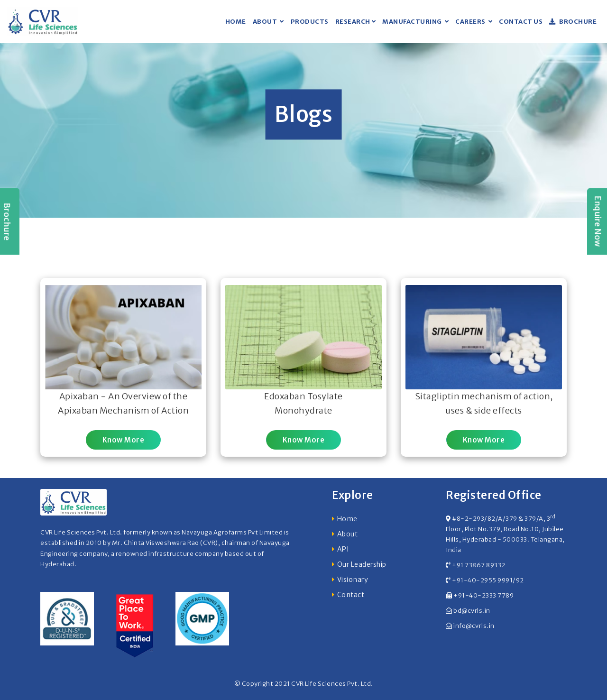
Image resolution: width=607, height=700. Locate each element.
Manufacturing (413, 22)
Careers (471, 22)
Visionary (353, 580)
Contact (351, 595)
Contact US (521, 22)
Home (236, 22)
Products (310, 22)
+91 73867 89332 (479, 565)
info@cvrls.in (474, 626)
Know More (124, 440)
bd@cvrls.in (472, 611)
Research (353, 22)
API (343, 549)
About (266, 22)
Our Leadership (362, 564)
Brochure (573, 22)
